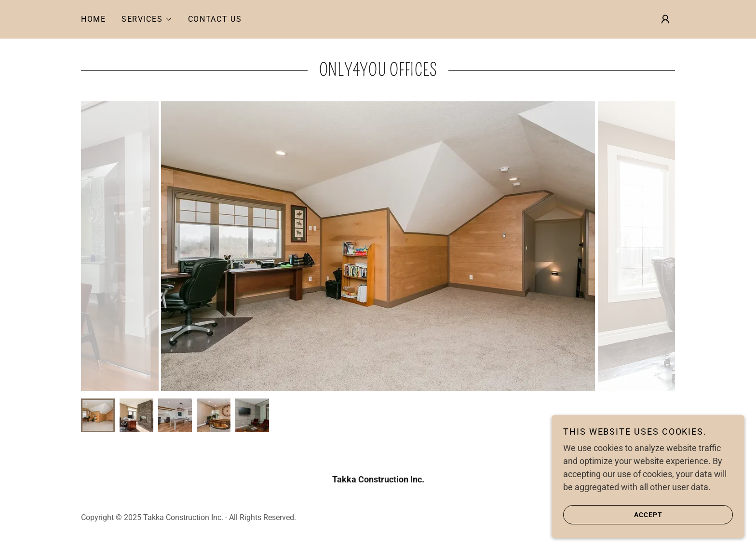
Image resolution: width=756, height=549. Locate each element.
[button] (147, 19)
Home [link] (94, 19)
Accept (613, 514)
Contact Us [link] (215, 19)
